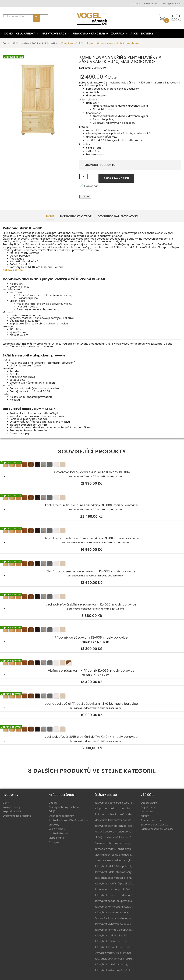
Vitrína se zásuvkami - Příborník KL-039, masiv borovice (92, 663)
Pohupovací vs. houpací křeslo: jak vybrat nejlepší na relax (115, 889)
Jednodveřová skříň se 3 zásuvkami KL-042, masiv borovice (92, 696)
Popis (50, 216)
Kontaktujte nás (58, 833)
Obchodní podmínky (61, 816)
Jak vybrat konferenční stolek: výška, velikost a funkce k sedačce (115, 907)
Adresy (145, 816)
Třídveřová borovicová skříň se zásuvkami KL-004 (92, 465)
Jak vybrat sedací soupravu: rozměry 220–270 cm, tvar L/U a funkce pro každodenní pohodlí (115, 901)
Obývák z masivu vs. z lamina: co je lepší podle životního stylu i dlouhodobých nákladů (115, 953)
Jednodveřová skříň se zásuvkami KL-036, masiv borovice (92, 597)
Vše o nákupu (57, 829)
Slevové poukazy (151, 820)
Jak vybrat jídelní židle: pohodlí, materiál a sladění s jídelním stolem (115, 866)
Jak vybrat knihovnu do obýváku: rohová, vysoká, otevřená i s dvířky (115, 924)
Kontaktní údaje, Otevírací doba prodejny (68, 822)
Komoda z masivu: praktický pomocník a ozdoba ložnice (115, 849)
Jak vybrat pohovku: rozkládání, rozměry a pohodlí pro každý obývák (115, 895)
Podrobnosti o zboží (76, 216)
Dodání (53, 803)
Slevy (6, 803)
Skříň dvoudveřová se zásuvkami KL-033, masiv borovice (92, 564)
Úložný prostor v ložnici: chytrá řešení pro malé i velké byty (115, 837)
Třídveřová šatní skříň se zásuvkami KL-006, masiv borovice (92, 498)
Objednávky (148, 807)
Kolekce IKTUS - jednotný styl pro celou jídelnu (115, 860)
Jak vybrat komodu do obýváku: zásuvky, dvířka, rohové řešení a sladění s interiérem (115, 930)
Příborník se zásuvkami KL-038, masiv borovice (92, 630)
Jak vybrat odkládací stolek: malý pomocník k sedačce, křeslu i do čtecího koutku (115, 936)
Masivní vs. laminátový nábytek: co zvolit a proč (115, 820)
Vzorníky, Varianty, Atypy (118, 216)
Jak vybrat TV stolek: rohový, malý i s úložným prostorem (115, 912)
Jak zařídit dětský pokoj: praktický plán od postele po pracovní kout (115, 878)
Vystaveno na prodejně (17, 816)
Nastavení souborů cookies (157, 829)
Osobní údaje (149, 803)
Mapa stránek (57, 838)
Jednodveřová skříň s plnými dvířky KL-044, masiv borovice (92, 730)
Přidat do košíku (116, 178)
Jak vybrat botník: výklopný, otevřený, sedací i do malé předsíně (115, 964)
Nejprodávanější (12, 811)
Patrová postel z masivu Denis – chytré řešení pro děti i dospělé (115, 832)
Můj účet (135, 4)
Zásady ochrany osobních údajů (64, 809)
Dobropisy (147, 811)
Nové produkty (11, 807)
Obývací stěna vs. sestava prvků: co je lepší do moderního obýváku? (115, 918)
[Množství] (83, 177)
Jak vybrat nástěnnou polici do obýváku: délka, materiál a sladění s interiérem (115, 941)
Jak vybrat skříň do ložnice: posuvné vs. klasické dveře (115, 826)
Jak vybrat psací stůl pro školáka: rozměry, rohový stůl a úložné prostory (115, 884)
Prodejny (54, 842)
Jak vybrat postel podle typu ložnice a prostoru (115, 803)
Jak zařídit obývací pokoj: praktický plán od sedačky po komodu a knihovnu (115, 959)
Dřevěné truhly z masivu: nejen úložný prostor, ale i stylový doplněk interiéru (115, 843)
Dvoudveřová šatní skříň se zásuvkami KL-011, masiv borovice (92, 531)
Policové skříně (13, 270)
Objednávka (151, 4)
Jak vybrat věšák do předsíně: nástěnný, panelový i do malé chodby (115, 970)
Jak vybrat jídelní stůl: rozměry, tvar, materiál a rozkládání (115, 872)
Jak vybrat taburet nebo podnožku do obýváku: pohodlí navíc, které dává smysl (115, 947)
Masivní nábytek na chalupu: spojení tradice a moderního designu (115, 855)
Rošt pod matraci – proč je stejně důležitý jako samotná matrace (115, 814)
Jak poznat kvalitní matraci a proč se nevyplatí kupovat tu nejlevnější (115, 808)
